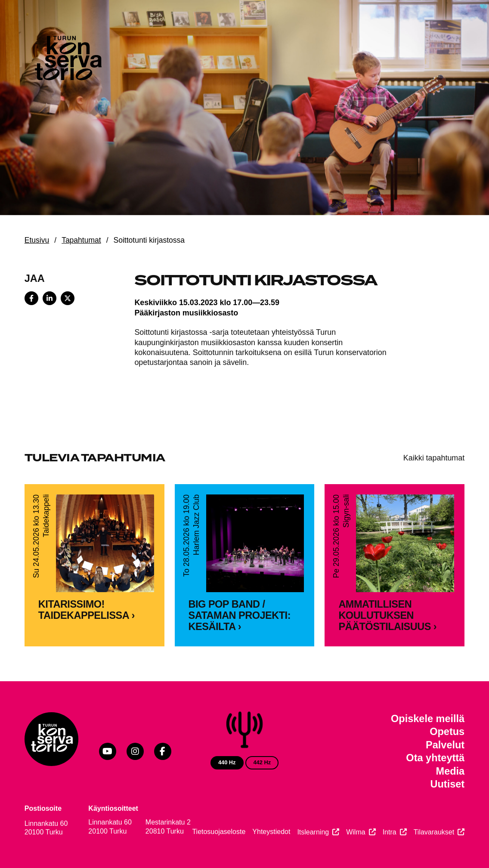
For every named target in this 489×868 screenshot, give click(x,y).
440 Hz (227, 762)
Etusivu (37, 240)
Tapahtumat (81, 240)
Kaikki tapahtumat (434, 458)
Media (450, 771)
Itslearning (313, 832)
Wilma (356, 832)
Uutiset (448, 784)
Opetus (447, 732)
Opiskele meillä (428, 719)
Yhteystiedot (271, 832)
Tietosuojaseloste (219, 832)
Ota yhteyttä (435, 758)
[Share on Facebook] (31, 298)
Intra (390, 832)
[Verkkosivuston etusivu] (67, 60)
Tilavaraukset (434, 832)
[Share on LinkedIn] (50, 298)
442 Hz (262, 762)
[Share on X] (68, 298)
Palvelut (445, 745)
